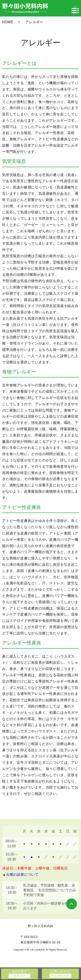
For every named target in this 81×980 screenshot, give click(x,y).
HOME (8, 22)
